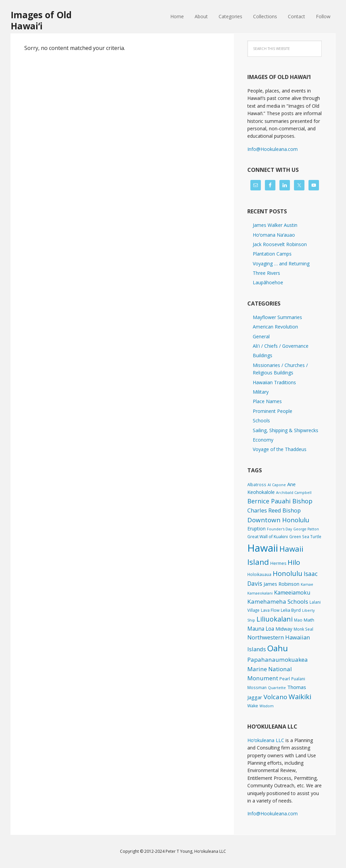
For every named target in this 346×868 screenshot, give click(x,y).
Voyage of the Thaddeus (280, 449)
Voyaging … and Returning (281, 264)
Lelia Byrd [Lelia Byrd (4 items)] (291, 610)
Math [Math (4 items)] (309, 620)
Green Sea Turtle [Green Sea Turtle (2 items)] (305, 536)
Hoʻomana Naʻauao (274, 235)
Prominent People (273, 411)
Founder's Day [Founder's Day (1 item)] (279, 529)
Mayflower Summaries (277, 317)
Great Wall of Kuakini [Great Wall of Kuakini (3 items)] (268, 537)
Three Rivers (266, 273)
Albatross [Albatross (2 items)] (257, 484)
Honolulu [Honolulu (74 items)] (288, 573)
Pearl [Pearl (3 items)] (285, 679)
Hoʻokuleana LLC (266, 740)
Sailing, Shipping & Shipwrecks (286, 430)
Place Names (267, 401)
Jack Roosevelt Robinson (280, 244)
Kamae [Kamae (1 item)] (307, 584)
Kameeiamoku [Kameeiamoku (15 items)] (292, 593)
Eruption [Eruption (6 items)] (256, 529)
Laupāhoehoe (268, 282)
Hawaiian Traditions (274, 382)
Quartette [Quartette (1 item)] (277, 688)
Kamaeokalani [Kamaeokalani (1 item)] (260, 593)
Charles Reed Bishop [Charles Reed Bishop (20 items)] (274, 510)
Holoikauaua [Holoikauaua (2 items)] (259, 574)
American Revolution (275, 327)
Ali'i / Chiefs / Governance (281, 346)
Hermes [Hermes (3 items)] (278, 563)
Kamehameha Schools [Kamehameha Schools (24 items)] (278, 601)
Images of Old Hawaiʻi (41, 20)
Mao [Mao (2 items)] (298, 620)
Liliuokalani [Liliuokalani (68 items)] (275, 619)
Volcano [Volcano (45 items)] (275, 697)
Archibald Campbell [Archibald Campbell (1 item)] (294, 493)
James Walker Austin (275, 225)
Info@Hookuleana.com (273, 149)
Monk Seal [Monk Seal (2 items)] (303, 629)
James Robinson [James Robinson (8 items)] (281, 584)
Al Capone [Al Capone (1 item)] (277, 485)
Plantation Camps (272, 254)
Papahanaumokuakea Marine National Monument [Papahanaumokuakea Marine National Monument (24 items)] (278, 669)
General (261, 336)
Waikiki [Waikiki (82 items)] (300, 696)
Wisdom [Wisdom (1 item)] (267, 706)
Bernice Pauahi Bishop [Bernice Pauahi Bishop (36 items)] (280, 501)
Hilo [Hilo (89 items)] (294, 562)
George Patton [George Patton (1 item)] (306, 529)
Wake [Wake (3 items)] (253, 706)
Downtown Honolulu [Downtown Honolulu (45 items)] (278, 520)
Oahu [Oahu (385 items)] (278, 648)
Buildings (263, 355)
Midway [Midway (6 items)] (284, 629)
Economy (263, 440)
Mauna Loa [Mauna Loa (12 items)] (261, 629)
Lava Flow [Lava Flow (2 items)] (270, 610)
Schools (261, 420)
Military (261, 392)
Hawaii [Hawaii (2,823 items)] (263, 548)
